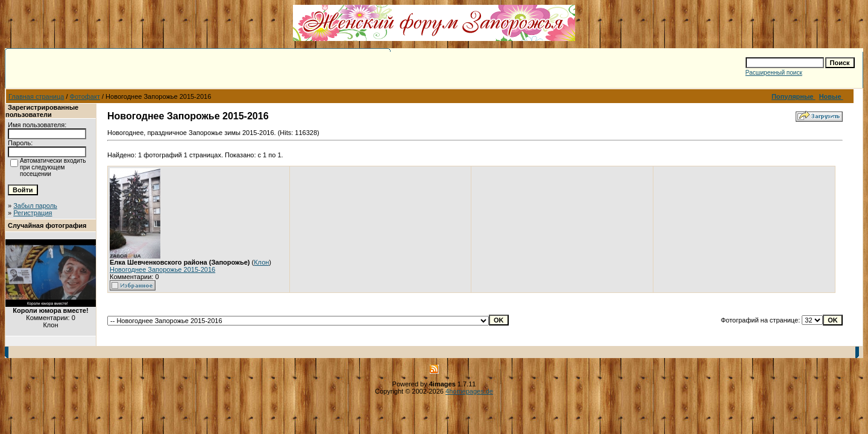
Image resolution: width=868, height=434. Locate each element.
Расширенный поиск (774, 73)
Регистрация (33, 213)
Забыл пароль (35, 206)
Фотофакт (85, 96)
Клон (261, 262)
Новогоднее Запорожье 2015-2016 (162, 269)
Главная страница (36, 96)
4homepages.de (469, 391)
